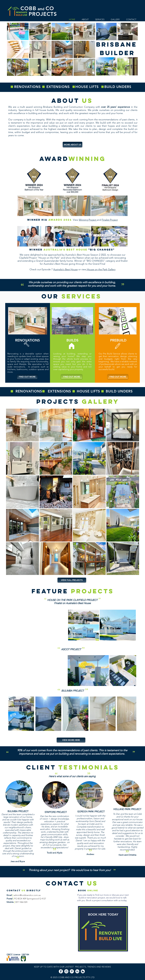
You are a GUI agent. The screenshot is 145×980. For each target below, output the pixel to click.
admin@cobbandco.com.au (27, 895)
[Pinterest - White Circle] (72, 971)
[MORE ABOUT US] (72, 145)
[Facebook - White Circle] (61, 971)
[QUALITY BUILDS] (73, 81)
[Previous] (10, 52)
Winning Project (88, 220)
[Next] (135, 52)
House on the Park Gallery (101, 269)
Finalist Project (110, 220)
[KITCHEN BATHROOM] (76, 81)
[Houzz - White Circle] (83, 971)
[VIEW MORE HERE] (71, 740)
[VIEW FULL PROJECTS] (72, 580)
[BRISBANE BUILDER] (69, 81)
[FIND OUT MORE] (27, 377)
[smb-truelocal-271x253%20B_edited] (77, 971)
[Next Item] (131, 625)
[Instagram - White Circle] (66, 971)
